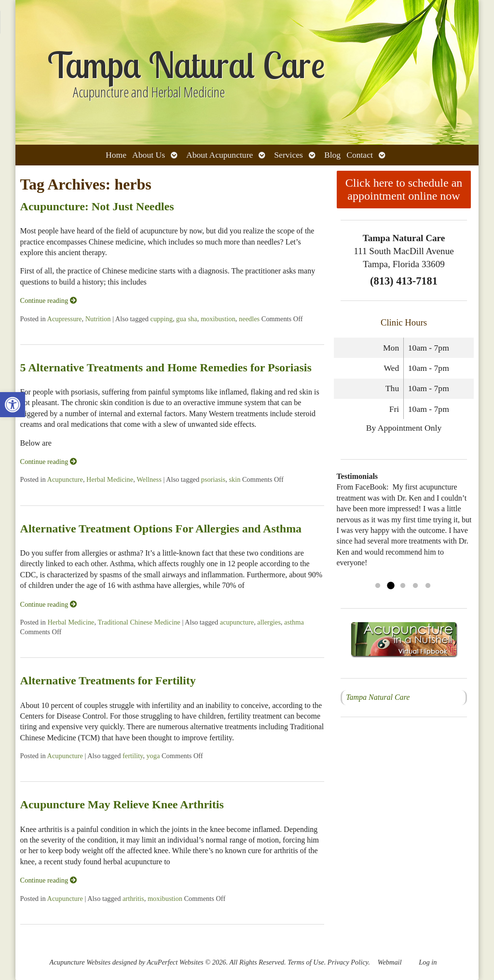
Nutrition (98, 319)
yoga (153, 756)
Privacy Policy (348, 962)
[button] (13, 405)
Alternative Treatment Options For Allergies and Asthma (161, 529)
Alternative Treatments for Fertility (108, 681)
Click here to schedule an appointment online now (404, 189)
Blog (332, 155)
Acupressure (65, 319)
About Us (149, 155)
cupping (162, 319)
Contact (360, 155)
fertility (133, 756)
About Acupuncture (220, 155)
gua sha (187, 319)
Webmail (390, 962)
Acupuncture (65, 479)
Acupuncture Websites (80, 962)
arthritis (133, 898)
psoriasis (213, 479)
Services (288, 155)
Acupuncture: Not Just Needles (97, 206)
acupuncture (237, 622)
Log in (428, 962)
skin (234, 479)
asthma (294, 622)
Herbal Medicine (110, 479)
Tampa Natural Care (378, 697)
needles (249, 319)
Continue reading (48, 300)
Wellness (149, 479)
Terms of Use (306, 962)
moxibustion (218, 319)
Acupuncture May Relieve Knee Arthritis (122, 804)
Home (116, 155)
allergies (269, 622)
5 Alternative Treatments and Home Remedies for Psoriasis (166, 367)
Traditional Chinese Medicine (139, 622)
